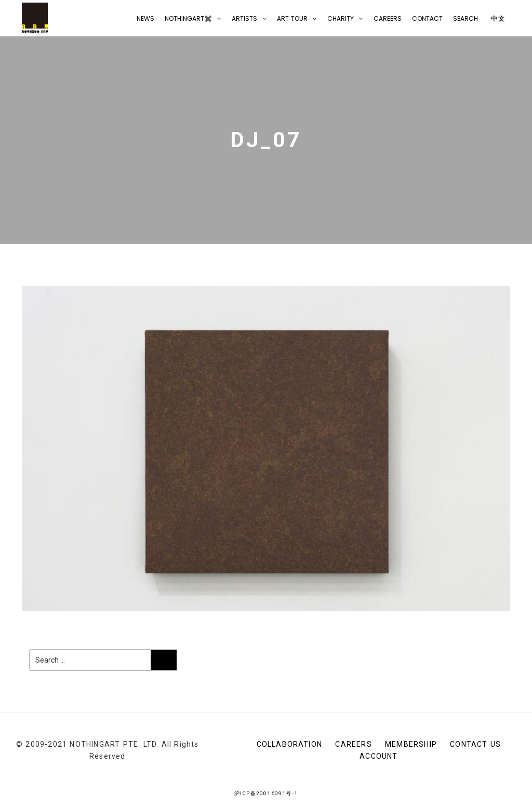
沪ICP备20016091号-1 (266, 793)
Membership (411, 744)
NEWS (145, 18)
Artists (244, 18)
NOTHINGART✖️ (188, 18)
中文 (497, 18)
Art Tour (292, 18)
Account (378, 756)
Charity (341, 18)
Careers (388, 18)
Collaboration (290, 744)
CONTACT (427, 18)
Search (465, 18)
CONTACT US (475, 744)
